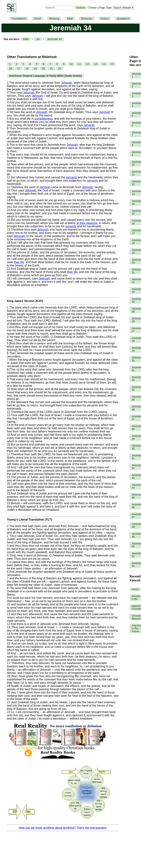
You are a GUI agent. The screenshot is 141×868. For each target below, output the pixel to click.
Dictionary (87, 18)
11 (79, 64)
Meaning (54, 18)
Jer (38, 39)
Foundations (19, 18)
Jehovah (67, 83)
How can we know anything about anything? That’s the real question (63, 828)
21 (51, 69)
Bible (70, 18)
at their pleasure (87, 223)
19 (35, 69)
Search (81, 8)
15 (112, 64)
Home (37, 18)
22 (60, 69)
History (105, 18)
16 (11, 69)
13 (96, 64)
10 (71, 64)
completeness (44, 119)
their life (19, 262)
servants (72, 177)
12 (88, 64)
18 (27, 69)
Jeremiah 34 (54, 39)
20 (43, 69)
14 (104, 64)
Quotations (123, 18)
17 (19, 69)
